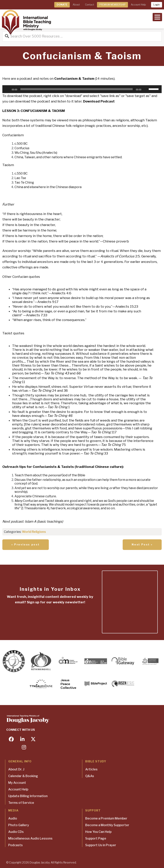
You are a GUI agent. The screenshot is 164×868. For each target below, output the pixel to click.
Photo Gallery (19, 825)
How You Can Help (98, 832)
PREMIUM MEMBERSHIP (112, 5)
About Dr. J (16, 769)
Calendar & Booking (23, 776)
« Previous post (26, 544)
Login (157, 5)
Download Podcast (99, 101)
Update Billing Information (28, 796)
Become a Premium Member (106, 818)
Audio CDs (16, 832)
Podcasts (15, 845)
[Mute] (146, 89)
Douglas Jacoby (40, 862)
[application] (82, 89)
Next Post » (142, 544)
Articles (91, 769)
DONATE (62, 5)
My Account (17, 783)
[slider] (77, 89)
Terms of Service (21, 803)
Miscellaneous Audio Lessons (30, 838)
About (76, 5)
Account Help (138, 5)
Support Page (96, 838)
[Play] (7, 89)
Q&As (90, 776)
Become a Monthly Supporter (107, 825)
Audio (13, 818)
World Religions (34, 532)
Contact (90, 5)
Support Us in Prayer (101, 845)
